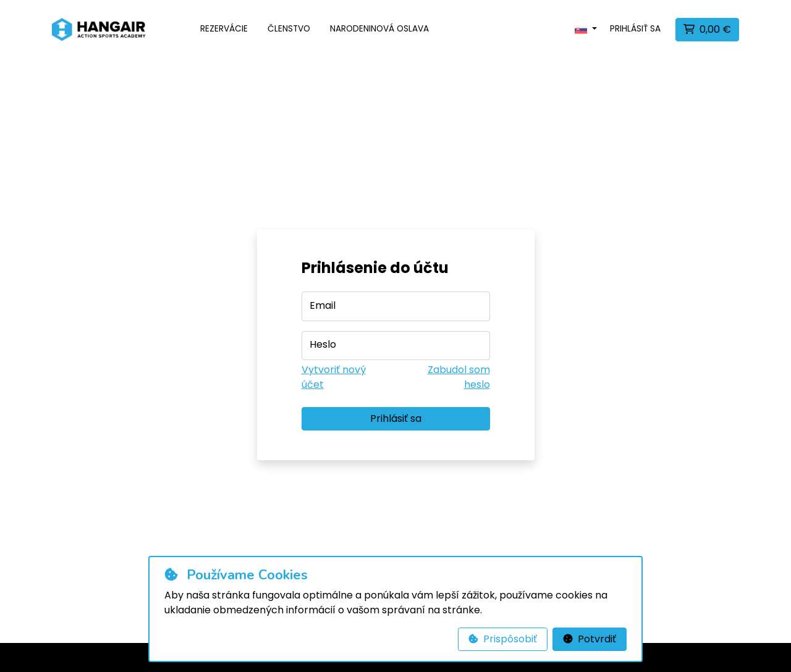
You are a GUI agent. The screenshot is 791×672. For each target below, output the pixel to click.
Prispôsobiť (503, 639)
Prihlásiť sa (635, 29)
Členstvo (289, 29)
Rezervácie (224, 29)
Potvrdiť (590, 639)
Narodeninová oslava (379, 29)
